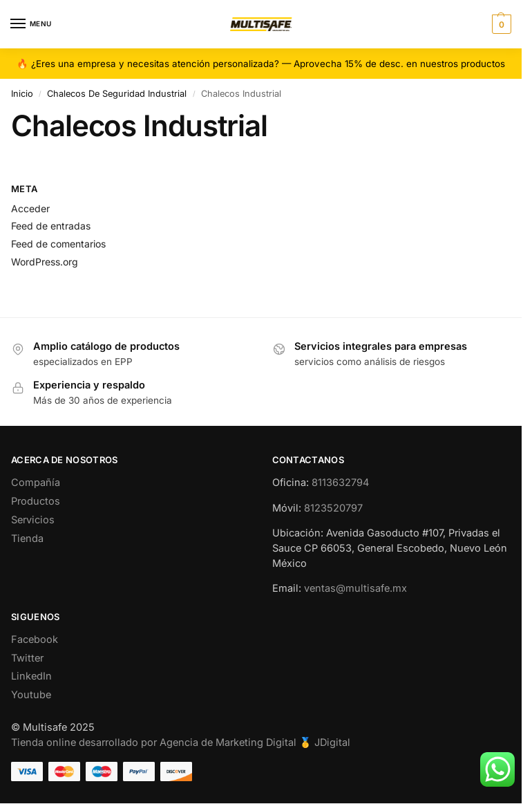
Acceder (30, 208)
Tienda (27, 539)
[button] (500, 24)
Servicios (33, 520)
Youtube (31, 695)
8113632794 (340, 483)
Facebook (35, 639)
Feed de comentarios (58, 244)
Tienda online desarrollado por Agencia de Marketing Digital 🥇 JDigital (181, 742)
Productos (36, 501)
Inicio (22, 94)
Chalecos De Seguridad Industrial (117, 94)
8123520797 (333, 508)
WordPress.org (45, 262)
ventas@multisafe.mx (355, 588)
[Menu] (31, 24)
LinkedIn (31, 676)
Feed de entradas (51, 226)
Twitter (27, 658)
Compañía (36, 483)
